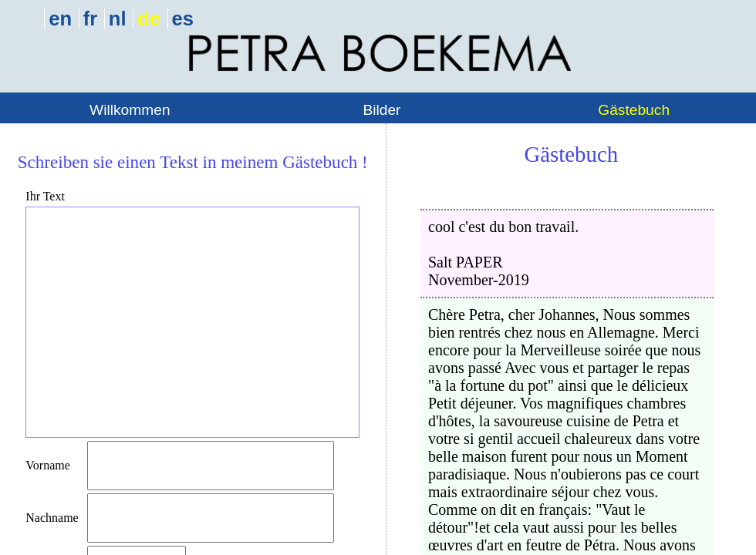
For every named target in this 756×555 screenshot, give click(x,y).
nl (118, 18)
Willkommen (130, 110)
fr (90, 18)
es (183, 18)
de (149, 18)
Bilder (381, 110)
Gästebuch (634, 110)
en (60, 18)
